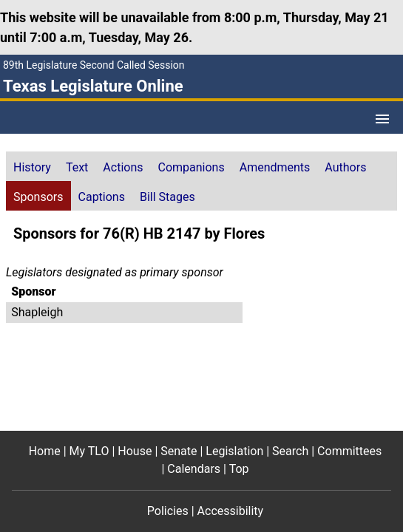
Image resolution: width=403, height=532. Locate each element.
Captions (102, 197)
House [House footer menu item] (135, 451)
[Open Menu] (382, 119)
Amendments (275, 167)
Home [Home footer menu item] (45, 451)
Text (77, 167)
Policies (168, 511)
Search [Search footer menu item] (290, 451)
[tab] (32, 166)
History (32, 167)
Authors (345, 167)
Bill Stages (167, 197)
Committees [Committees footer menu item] (349, 451)
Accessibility (231, 511)
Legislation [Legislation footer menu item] (234, 451)
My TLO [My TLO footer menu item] (89, 451)
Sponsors (38, 197)
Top (239, 469)
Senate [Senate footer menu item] (179, 451)
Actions (123, 167)
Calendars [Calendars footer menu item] (194, 469)
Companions (192, 167)
